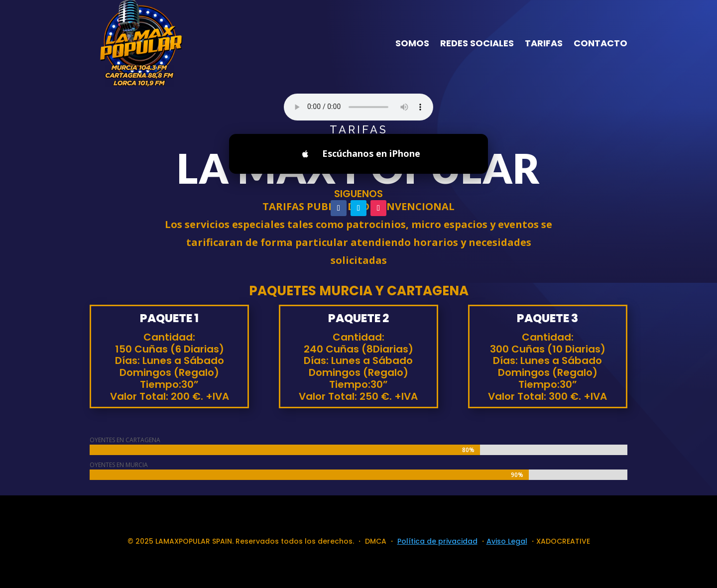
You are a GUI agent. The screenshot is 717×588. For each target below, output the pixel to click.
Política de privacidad (437, 541)
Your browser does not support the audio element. (358, 107)
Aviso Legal (507, 541)
